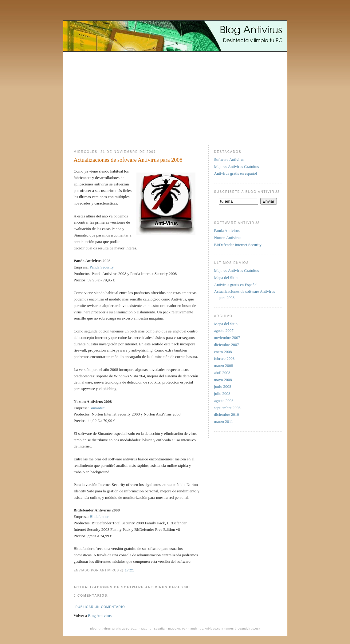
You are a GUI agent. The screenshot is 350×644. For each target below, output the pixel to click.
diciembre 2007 (227, 345)
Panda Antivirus (227, 231)
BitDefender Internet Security (238, 245)
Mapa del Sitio (226, 278)
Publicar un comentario (100, 607)
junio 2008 (223, 386)
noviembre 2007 (227, 338)
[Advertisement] (175, 96)
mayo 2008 (223, 380)
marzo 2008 (224, 366)
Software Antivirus (229, 159)
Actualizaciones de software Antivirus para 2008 (128, 160)
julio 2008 (222, 394)
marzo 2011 (224, 421)
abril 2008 (222, 373)
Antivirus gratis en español (236, 173)
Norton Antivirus (228, 238)
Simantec (97, 408)
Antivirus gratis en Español (236, 285)
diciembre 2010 (227, 414)
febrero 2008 (224, 358)
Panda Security (102, 267)
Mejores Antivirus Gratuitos (237, 167)
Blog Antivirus (100, 616)
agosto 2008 (224, 401)
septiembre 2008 (227, 408)
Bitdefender (99, 517)
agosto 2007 (224, 330)
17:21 (129, 570)
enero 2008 (223, 352)
